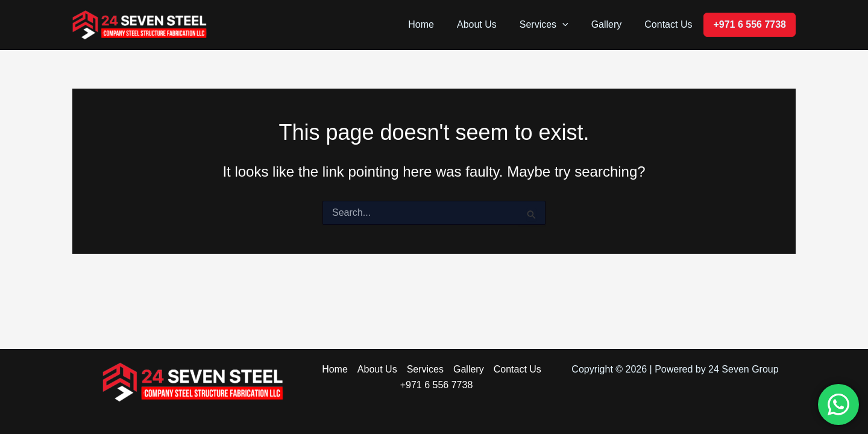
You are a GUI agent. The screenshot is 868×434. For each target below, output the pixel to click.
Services (553, 25)
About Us (489, 24)
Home (437, 24)
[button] (571, 25)
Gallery (612, 24)
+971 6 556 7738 (750, 24)
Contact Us (670, 24)
